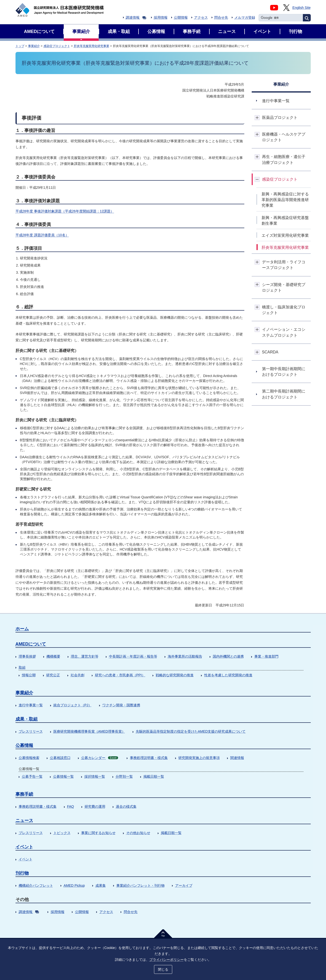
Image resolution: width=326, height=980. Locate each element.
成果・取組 (27, 719)
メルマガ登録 (245, 17)
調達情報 (136, 17)
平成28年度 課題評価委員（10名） (42, 235)
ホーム (22, 629)
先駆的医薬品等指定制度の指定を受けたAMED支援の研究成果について (191, 731)
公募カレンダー (100, 758)
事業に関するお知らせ (98, 833)
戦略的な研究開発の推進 (175, 675)
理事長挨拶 (27, 656)
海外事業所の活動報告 (185, 656)
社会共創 (78, 675)
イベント (24, 847)
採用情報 (161, 17)
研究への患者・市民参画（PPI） (120, 675)
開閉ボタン (257, 118)
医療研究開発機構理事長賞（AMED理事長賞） (89, 731)
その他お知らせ (138, 833)
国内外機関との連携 (228, 656)
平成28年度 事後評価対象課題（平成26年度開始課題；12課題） (65, 211)
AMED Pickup (74, 885)
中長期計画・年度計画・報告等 (133, 656)
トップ (20, 46)
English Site (302, 8)
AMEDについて (31, 644)
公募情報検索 (29, 758)
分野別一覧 (124, 776)
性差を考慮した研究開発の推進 (228, 675)
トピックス (62, 833)
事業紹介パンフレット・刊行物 (140, 885)
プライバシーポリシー (167, 960)
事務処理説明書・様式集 (149, 758)
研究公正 (53, 675)
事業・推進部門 (266, 656)
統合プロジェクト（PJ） (73, 705)
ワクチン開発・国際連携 (121, 705)
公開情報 (181, 17)
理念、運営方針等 (85, 656)
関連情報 (237, 758)
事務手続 (24, 794)
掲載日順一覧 (154, 776)
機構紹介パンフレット (36, 885)
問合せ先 (221, 17)
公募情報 (24, 745)
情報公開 (29, 675)
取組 (22, 667)
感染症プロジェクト (57, 46)
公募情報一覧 (63, 776)
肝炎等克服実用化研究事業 (92, 46)
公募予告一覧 (32, 776)
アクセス (201, 17)
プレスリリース (31, 731)
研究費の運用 (95, 806)
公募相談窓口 (60, 758)
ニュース (24, 821)
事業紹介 (34, 46)
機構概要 (53, 656)
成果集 (101, 885)
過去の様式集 (126, 806)
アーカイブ (184, 885)
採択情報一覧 (95, 776)
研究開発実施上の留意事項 (199, 758)
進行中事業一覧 (31, 705)
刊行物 (22, 873)
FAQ (71, 806)
